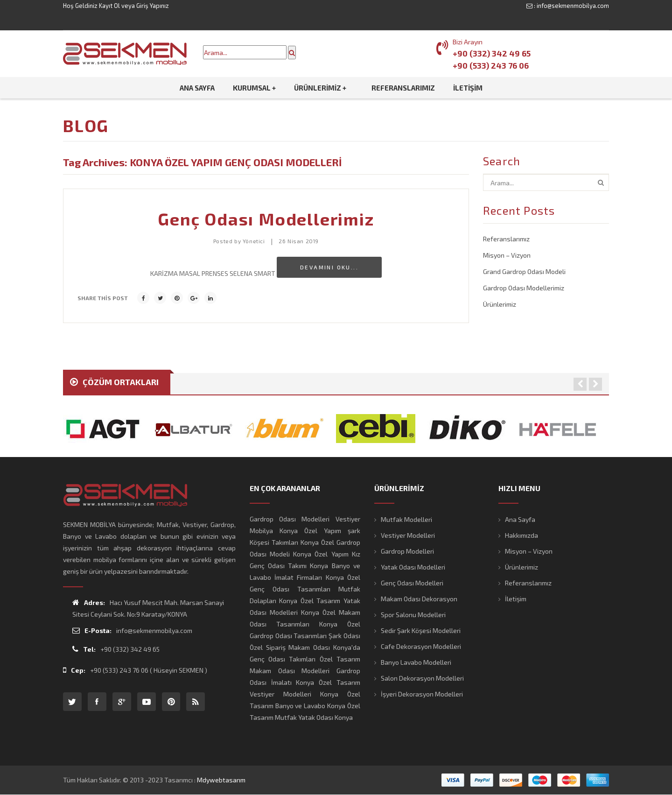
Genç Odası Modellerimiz (266, 219)
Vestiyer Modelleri (408, 535)
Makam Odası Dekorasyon (419, 599)
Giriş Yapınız (153, 6)
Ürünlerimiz (500, 304)
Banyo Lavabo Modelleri (416, 662)
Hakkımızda (521, 535)
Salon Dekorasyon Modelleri (422, 678)
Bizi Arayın (468, 42)
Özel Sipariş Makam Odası (290, 647)
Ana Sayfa (520, 519)
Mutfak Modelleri (406, 519)
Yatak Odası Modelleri (413, 567)
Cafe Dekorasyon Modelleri (421, 646)
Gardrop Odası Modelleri (290, 519)
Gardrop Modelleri (407, 551)
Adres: (89, 602)
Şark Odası (344, 636)
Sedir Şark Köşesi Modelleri (421, 630)
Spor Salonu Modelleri (413, 615)
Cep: (74, 670)
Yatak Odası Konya (325, 717)
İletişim (516, 599)
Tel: (84, 649)
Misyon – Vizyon (507, 255)
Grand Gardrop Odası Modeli (524, 271)
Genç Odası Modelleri (412, 583)
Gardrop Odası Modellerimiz (524, 288)
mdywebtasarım (221, 780)
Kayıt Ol (109, 6)
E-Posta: (92, 630)
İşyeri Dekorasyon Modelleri (422, 694)
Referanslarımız (506, 239)
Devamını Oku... (329, 267)
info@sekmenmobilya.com (573, 6)
